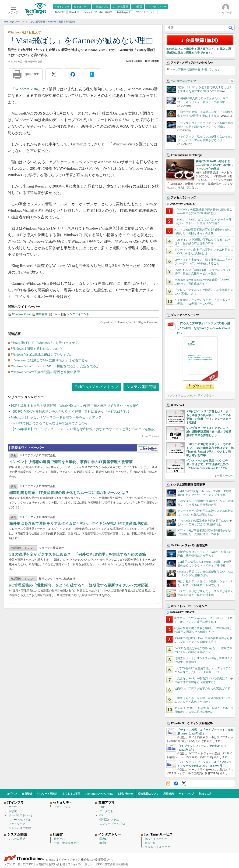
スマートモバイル (20, 820)
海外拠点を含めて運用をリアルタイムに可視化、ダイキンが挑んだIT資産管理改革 (78, 524)
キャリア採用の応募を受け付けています (195, 69)
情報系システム (109, 820)
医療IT (104, 839)
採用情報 (123, 864)
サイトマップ (186, 794)
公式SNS (28, 864)
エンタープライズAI (112, 824)
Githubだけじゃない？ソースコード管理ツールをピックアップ (56, 417)
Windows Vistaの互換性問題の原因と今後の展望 (45, 372)
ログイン (12, 794)
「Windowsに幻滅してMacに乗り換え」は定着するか (49, 360)
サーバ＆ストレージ (21, 815)
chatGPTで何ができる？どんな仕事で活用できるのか (49, 423)
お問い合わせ (125, 794)
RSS (168, 783)
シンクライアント (78, 314)
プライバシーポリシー (81, 864)
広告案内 (41, 864)
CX (101, 815)
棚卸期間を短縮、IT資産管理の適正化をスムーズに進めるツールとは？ (69, 493)
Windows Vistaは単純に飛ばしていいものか (42, 355)
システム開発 (17, 839)
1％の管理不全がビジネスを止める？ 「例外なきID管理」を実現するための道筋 (77, 554)
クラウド (14, 807)
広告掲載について (148, 794)
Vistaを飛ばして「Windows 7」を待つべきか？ (45, 343)
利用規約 (169, 794)
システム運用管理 (141, 387)
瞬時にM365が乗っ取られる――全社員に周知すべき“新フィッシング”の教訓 (214, 165)
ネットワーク (17, 824)
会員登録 (27, 794)
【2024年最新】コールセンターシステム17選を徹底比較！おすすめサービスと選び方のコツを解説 (83, 429)
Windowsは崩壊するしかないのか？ (37, 349)
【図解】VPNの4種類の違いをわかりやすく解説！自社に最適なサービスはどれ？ (71, 412)
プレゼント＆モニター (159, 847)
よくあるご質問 (71, 794)
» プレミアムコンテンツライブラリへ (191, 396)
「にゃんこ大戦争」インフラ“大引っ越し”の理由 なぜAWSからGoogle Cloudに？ (204, 328)
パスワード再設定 (47, 794)
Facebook (176, 783)
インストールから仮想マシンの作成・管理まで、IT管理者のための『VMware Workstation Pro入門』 (207, 464)
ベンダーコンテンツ (183, 81)
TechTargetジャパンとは (99, 794)
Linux (57, 314)
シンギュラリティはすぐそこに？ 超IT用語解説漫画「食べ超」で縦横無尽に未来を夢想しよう (209, 432)
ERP (102, 807)
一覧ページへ (225, 476)
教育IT (104, 843)
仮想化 (13, 811)
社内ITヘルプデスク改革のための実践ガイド (202, 688)
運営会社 (110, 864)
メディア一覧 (12, 864)
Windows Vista (26, 89)
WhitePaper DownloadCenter (148, 449)
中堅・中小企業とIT (66, 843)
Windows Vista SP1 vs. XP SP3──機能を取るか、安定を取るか (55, 366)
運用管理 (42, 314)
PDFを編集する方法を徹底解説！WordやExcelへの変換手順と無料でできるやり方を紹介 (75, 406)
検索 (231, 28)
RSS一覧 (150, 843)
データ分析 (106, 811)
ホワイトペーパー (156, 839)
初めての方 (205, 794)
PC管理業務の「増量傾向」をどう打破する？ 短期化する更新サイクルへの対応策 (79, 585)
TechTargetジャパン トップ (97, 387)
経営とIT (59, 839)
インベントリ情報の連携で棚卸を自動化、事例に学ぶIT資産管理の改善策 (71, 462)
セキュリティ (62, 807)
